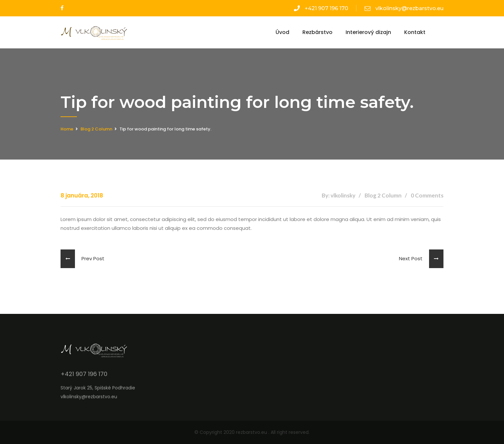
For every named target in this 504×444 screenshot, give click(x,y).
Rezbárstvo (317, 32)
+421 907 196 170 (321, 8)
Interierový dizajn (368, 32)
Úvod (282, 32)
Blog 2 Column (96, 129)
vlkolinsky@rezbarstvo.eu (404, 8)
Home (67, 129)
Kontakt (415, 32)
